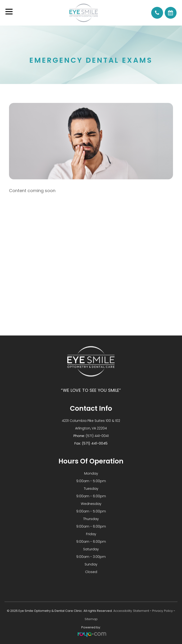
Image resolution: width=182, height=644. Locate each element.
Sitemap (91, 619)
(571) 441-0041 (97, 436)
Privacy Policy (162, 611)
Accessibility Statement (131, 611)
